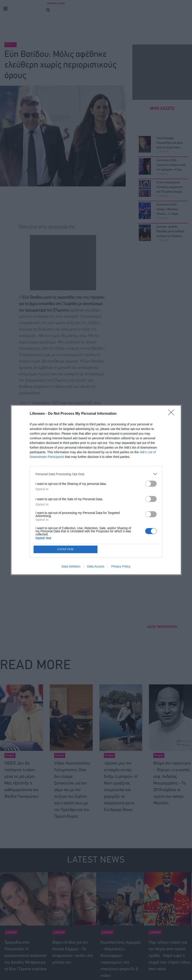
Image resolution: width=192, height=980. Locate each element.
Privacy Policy (121, 566)
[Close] (173, 414)
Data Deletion (71, 566)
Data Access (96, 566)
